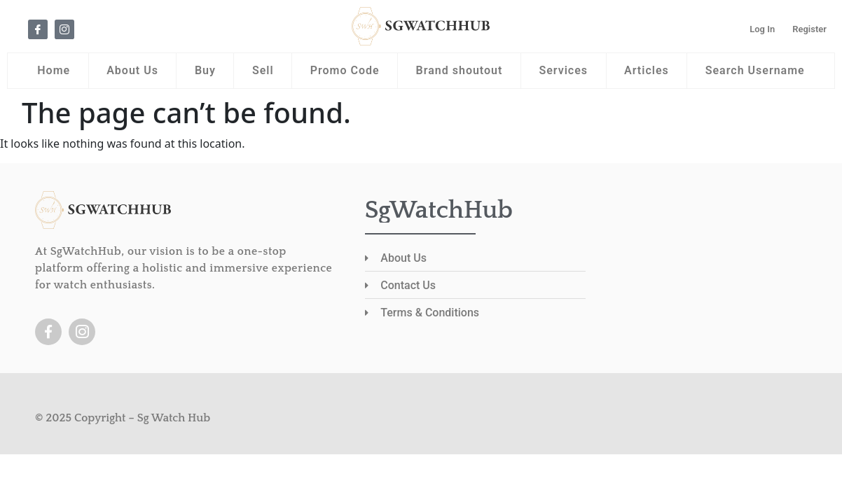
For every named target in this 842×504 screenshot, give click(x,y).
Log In (762, 29)
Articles (647, 70)
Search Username (755, 70)
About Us (132, 70)
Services (563, 70)
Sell (263, 70)
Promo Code (345, 70)
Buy (205, 70)
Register (809, 29)
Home (54, 70)
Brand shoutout (460, 70)
